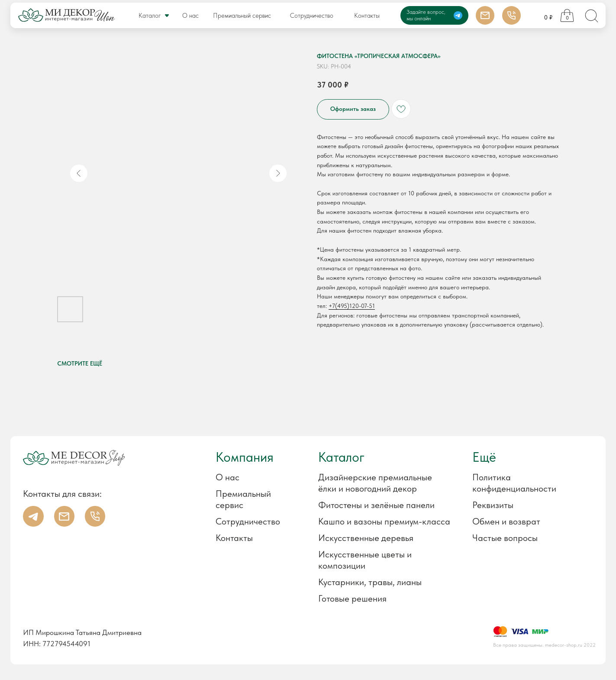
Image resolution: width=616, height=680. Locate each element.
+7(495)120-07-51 (352, 306)
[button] (518, 505)
